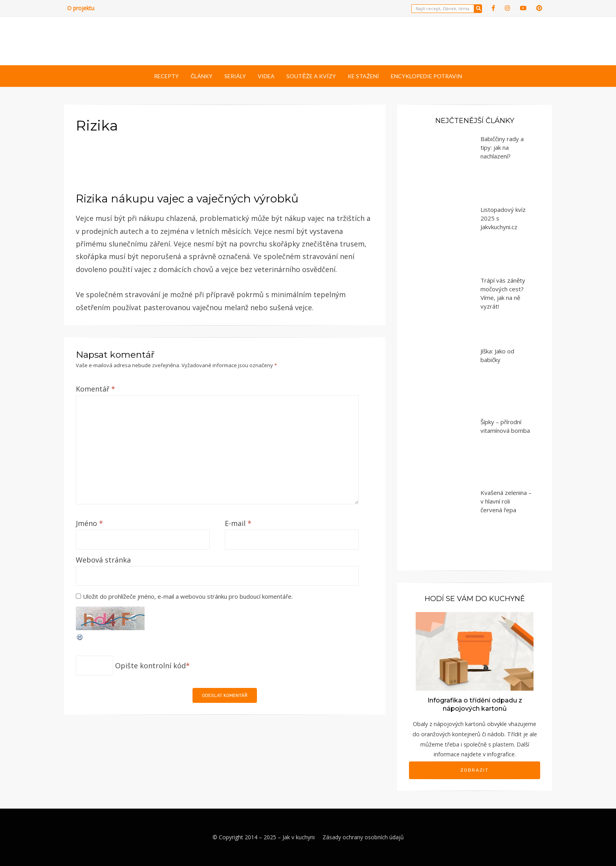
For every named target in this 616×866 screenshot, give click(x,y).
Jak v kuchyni (299, 837)
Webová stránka (103, 560)
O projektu (81, 8)
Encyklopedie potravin (426, 76)
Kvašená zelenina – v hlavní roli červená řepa (506, 501)
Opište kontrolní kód (150, 666)
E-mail (238, 523)
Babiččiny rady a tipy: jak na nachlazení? (502, 147)
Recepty (166, 76)
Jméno (89, 523)
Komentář (95, 389)
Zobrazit (475, 770)
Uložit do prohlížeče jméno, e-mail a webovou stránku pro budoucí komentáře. (188, 596)
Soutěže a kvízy (311, 76)
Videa (266, 76)
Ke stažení (363, 76)
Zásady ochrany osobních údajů (363, 837)
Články (202, 76)
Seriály (235, 76)
